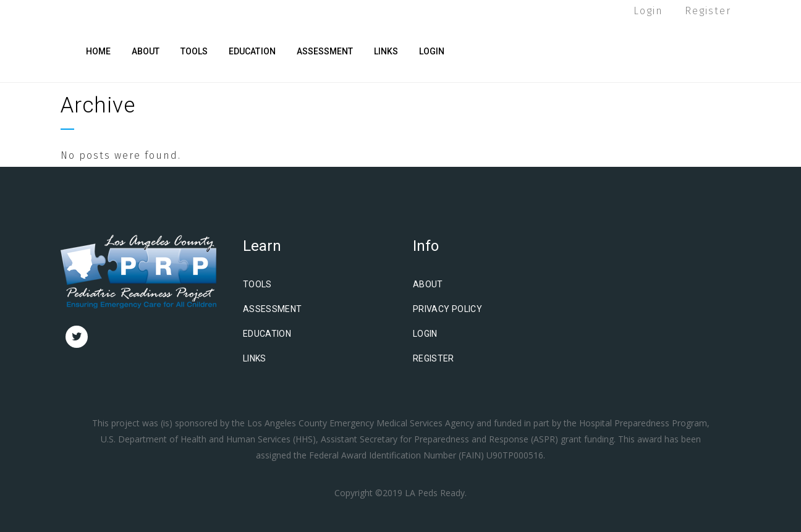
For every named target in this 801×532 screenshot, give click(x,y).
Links (255, 358)
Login (648, 11)
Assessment (273, 309)
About (428, 284)
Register (708, 11)
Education (267, 334)
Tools (257, 284)
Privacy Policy (447, 309)
